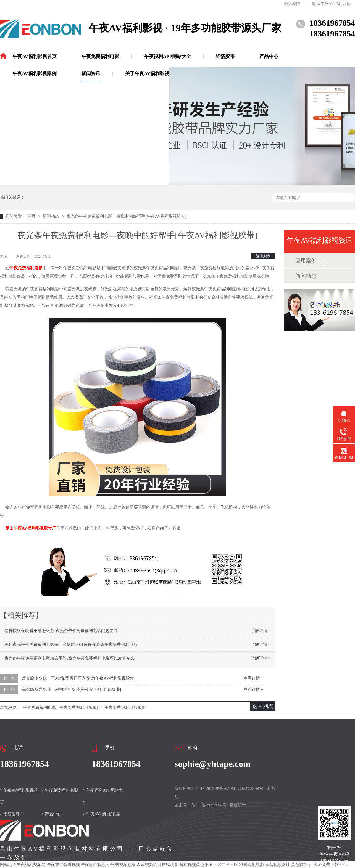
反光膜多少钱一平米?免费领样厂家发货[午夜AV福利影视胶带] (79, 678)
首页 (32, 216)
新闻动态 (51, 216)
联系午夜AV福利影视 (331, 4)
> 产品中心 (51, 814)
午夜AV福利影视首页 (34, 56)
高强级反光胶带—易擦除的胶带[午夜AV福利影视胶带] (72, 689)
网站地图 (292, 4)
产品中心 (269, 56)
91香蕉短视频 (252, 865)
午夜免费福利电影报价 (80, 708)
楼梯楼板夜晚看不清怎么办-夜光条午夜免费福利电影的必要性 (61, 631)
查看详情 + (253, 678)
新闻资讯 (91, 74)
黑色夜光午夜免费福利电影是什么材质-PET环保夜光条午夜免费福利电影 (71, 644)
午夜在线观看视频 (63, 865)
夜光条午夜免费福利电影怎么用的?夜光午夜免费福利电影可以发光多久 (70, 658)
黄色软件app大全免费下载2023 (319, 865)
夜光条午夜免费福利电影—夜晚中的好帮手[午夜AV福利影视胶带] (127, 216)
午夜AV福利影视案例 (34, 74)
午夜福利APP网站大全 (168, 56)
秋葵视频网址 (277, 865)
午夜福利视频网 (31, 865)
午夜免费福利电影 (100, 56)
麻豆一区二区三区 (222, 865)
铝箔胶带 (225, 56)
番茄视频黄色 (192, 865)
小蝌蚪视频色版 (121, 865)
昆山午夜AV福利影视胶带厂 (31, 528)
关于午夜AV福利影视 (147, 74)
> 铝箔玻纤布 (12, 814)
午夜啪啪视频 (93, 865)
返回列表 (263, 256)
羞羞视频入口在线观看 (157, 865)
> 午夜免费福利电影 (60, 790)
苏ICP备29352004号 (209, 805)
